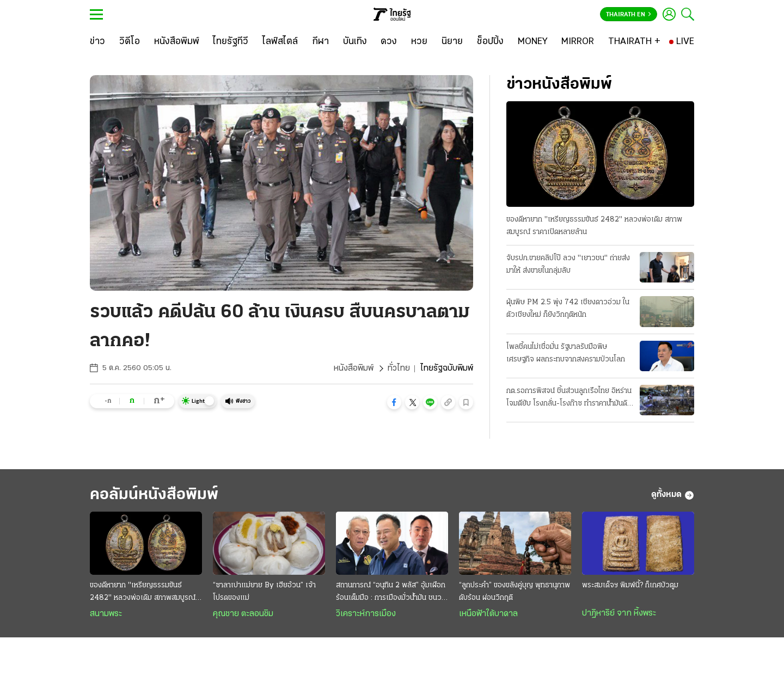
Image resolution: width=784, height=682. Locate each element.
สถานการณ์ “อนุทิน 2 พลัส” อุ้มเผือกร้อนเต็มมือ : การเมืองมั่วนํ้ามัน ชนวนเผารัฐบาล (391, 593)
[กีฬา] (320, 42)
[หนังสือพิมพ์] (177, 42)
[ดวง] (389, 42)
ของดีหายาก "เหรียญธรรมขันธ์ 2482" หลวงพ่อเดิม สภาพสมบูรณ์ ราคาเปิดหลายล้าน (594, 226)
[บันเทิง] (355, 42)
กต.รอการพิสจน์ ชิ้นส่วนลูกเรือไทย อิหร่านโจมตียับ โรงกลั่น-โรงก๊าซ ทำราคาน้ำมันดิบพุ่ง (569, 398)
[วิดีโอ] (130, 42)
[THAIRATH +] (634, 42)
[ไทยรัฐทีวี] (231, 42)
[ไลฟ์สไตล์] (280, 42)
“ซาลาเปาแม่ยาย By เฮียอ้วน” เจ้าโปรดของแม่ (264, 592)
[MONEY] (533, 42)
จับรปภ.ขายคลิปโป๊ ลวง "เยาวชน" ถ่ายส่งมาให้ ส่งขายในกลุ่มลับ (568, 265)
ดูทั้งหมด (673, 495)
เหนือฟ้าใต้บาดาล (488, 614)
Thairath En (629, 15)
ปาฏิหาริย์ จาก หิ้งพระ (619, 613)
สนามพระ (106, 614)
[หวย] (419, 42)
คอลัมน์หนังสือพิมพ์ (154, 495)
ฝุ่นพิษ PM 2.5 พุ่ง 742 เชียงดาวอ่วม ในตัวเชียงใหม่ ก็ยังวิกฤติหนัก (568, 309)
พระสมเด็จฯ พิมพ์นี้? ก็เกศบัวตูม (630, 585)
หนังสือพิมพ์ (354, 368)
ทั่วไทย (399, 368)
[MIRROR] (578, 42)
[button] (394, 402)
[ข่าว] (97, 42)
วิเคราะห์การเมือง (366, 614)
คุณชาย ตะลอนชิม (243, 614)
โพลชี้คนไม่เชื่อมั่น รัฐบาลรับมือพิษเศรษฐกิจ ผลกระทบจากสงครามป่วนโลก (566, 353)
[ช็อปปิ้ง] (490, 42)
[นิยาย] (452, 42)
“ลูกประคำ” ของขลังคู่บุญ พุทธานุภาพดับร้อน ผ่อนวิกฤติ (514, 592)
